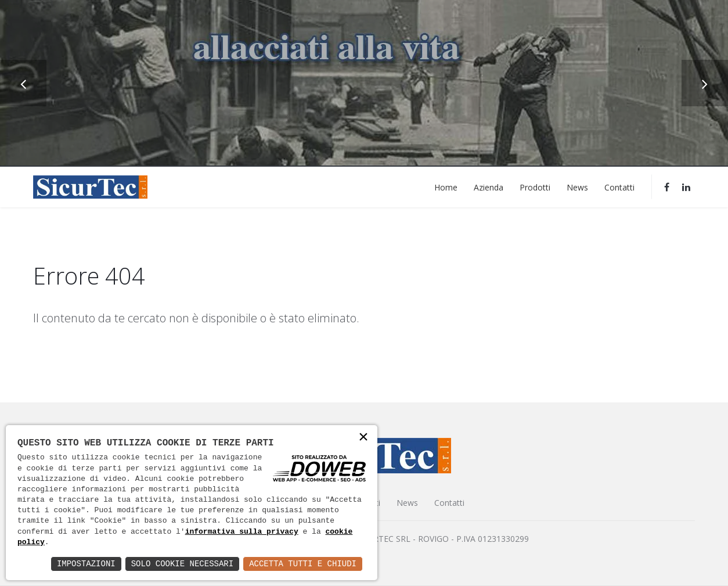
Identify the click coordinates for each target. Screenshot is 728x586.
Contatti (619, 187)
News (577, 187)
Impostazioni (86, 564)
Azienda (489, 187)
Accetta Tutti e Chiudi (303, 564)
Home (446, 187)
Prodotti (535, 187)
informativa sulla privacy (242, 532)
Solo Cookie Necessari (182, 564)
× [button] (363, 438)
